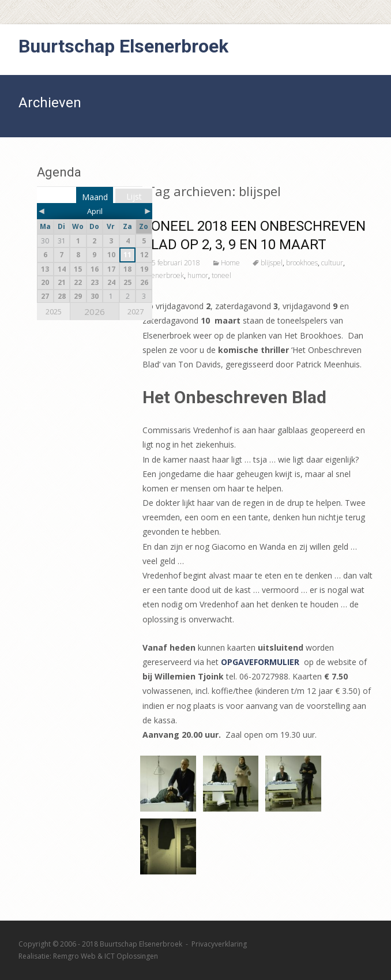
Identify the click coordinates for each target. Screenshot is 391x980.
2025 (54, 311)
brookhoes (302, 263)
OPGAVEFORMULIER (260, 662)
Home (230, 263)
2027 (136, 311)
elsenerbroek (163, 275)
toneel (221, 275)
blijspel (272, 263)
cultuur (332, 263)
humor (198, 275)
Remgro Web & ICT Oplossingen (106, 956)
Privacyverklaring (219, 944)
